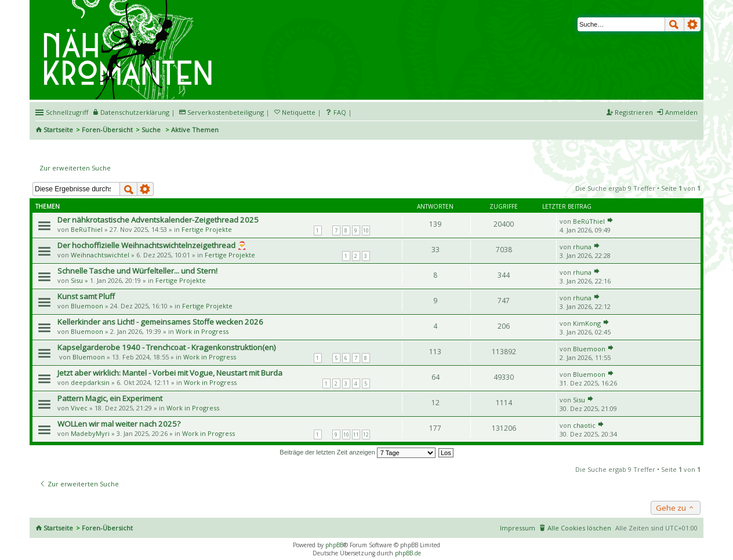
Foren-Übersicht (107, 130)
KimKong (587, 323)
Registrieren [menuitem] (634, 112)
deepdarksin (90, 382)
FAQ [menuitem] (340, 112)
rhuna (582, 247)
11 (356, 434)
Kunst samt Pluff (86, 296)
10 (366, 230)
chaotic (584, 425)
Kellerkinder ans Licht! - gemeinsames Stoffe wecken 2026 (160, 322)
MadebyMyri (90, 433)
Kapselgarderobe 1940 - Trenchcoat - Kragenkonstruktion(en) (167, 347)
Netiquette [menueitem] (299, 112)
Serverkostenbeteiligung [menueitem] (226, 112)
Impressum (518, 528)
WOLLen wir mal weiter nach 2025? (119, 424)
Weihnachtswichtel (100, 255)
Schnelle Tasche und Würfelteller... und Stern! (137, 271)
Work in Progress (202, 331)
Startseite (58, 130)
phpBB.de (408, 553)
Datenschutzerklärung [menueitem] (135, 112)
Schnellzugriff (67, 112)
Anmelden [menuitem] (681, 112)
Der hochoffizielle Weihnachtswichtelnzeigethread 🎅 (152, 245)
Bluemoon (87, 306)
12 (366, 434)
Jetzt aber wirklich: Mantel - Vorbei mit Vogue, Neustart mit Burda (170, 373)
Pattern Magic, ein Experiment (110, 398)
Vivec (79, 408)
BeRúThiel (87, 229)
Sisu (77, 280)
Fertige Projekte (207, 229)
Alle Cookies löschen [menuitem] (579, 528)
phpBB (334, 545)
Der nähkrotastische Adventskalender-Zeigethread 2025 (158, 220)
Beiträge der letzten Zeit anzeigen (358, 452)
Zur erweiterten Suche (75, 168)
